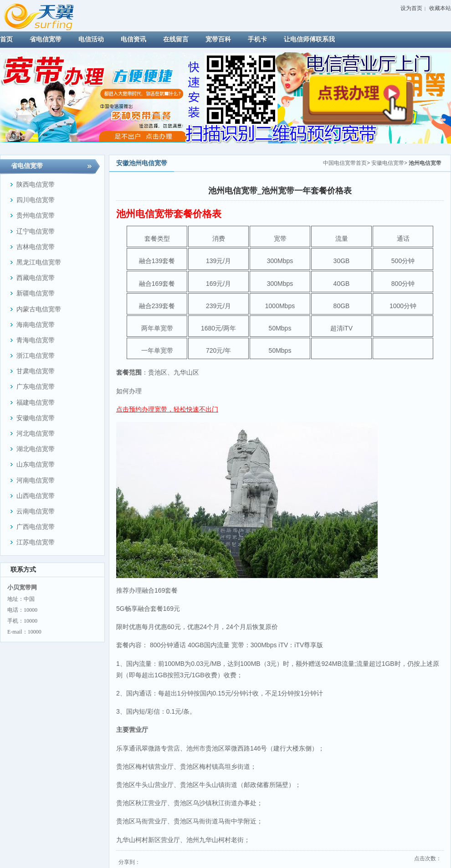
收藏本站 (440, 8)
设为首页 (411, 8)
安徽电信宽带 (388, 163)
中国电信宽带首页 (345, 163)
